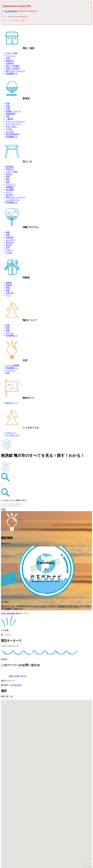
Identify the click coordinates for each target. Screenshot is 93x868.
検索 (4, 510)
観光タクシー (12, 404)
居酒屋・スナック (14, 112)
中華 (8, 109)
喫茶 (8, 117)
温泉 (8, 183)
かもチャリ (11, 434)
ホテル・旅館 (12, 54)
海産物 (9, 283)
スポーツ (10, 251)
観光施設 (10, 167)
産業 (8, 331)
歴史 (8, 329)
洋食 (8, 107)
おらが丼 (10, 132)
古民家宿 (10, 64)
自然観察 (10, 238)
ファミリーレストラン (15, 122)
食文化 (9, 246)
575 (4, 17)
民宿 (8, 59)
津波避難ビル (12, 74)
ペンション (11, 56)
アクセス (10, 334)
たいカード (11, 371)
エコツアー (11, 241)
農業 (8, 233)
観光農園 (10, 190)
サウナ (9, 193)
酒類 (8, 288)
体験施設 (10, 188)
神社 (8, 180)
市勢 (8, 326)
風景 (8, 178)
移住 (8, 374)
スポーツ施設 (12, 172)
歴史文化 (10, 170)
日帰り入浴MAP (13, 69)
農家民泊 (10, 62)
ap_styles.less (11, 11)
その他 (9, 130)
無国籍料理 (11, 114)
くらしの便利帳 (13, 366)
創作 (8, 248)
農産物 (9, 286)
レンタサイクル (13, 201)
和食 (8, 104)
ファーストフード (14, 125)
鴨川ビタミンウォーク (15, 72)
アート (9, 296)
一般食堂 (10, 120)
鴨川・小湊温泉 (13, 67)
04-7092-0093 (16, 686)
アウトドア (11, 185)
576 (4, 21)
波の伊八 (10, 195)
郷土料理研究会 (13, 135)
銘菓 (8, 291)
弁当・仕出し (12, 127)
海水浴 (9, 175)
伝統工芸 (10, 294)
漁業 (8, 236)
